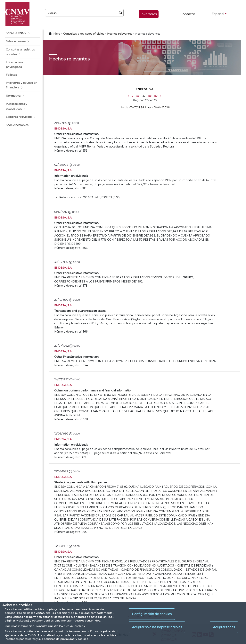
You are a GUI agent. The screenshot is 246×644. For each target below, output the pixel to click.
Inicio (56, 34)
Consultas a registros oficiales (84, 34)
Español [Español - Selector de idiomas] (218, 14)
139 (156, 96)
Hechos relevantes (120, 34)
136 (137, 96)
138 (150, 96)
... (132, 96)
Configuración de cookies (152, 614)
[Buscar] (121, 13)
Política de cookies (72, 626)
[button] (22, 33)
